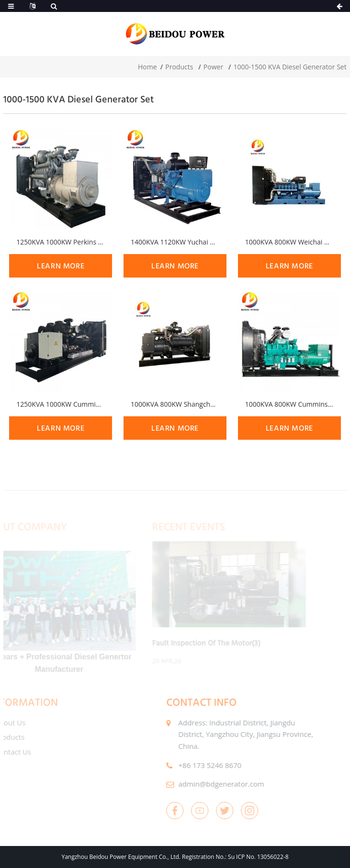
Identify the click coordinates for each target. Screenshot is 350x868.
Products (179, 67)
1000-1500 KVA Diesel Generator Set (290, 67)
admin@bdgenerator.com (208, 784)
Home (147, 67)
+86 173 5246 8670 (197, 765)
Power (213, 67)
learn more (61, 266)
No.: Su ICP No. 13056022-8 (252, 857)
